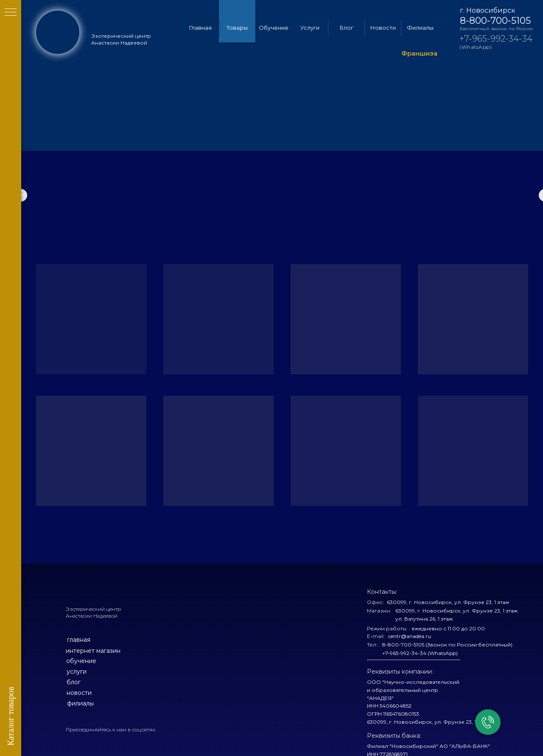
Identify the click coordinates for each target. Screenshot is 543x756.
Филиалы (420, 28)
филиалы (80, 703)
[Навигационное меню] (11, 13)
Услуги (310, 28)
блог (74, 682)
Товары (237, 28)
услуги (77, 672)
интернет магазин (93, 651)
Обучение (274, 28)
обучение (81, 661)
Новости (383, 28)
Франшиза (419, 53)
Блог (347, 28)
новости (79, 693)
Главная (200, 28)
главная (79, 640)
